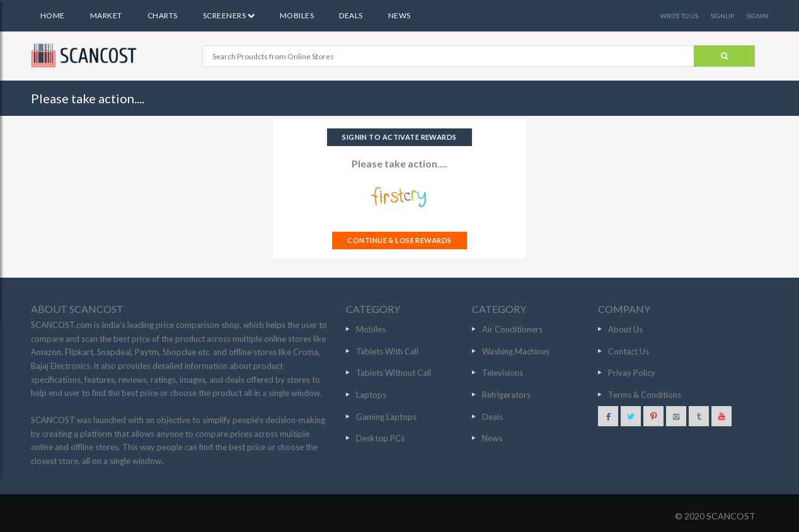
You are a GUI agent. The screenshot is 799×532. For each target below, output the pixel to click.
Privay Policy (632, 373)
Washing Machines (516, 351)
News (399, 15)
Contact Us (629, 351)
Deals (351, 15)
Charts (163, 15)
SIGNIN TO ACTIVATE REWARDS (399, 137)
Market (106, 15)
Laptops (371, 395)
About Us (625, 329)
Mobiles (297, 15)
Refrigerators (506, 395)
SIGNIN (757, 16)
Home (53, 15)
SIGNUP (722, 16)
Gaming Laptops (386, 417)
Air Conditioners (512, 329)
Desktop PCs (380, 438)
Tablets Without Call (394, 373)
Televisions (503, 373)
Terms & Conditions (645, 395)
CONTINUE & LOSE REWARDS (399, 240)
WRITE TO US (679, 16)
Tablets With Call (387, 351)
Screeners (229, 15)
